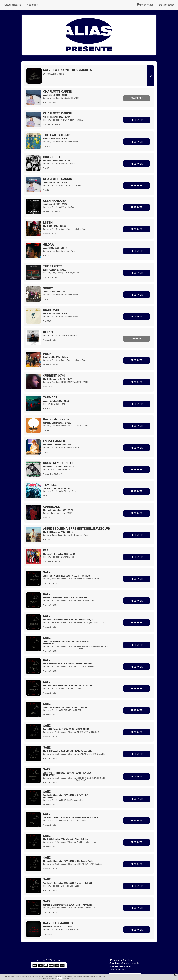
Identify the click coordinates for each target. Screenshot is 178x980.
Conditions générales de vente (124, 963)
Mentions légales (118, 970)
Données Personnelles (120, 966)
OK (59, 978)
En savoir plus (68, 978)
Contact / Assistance (123, 960)
